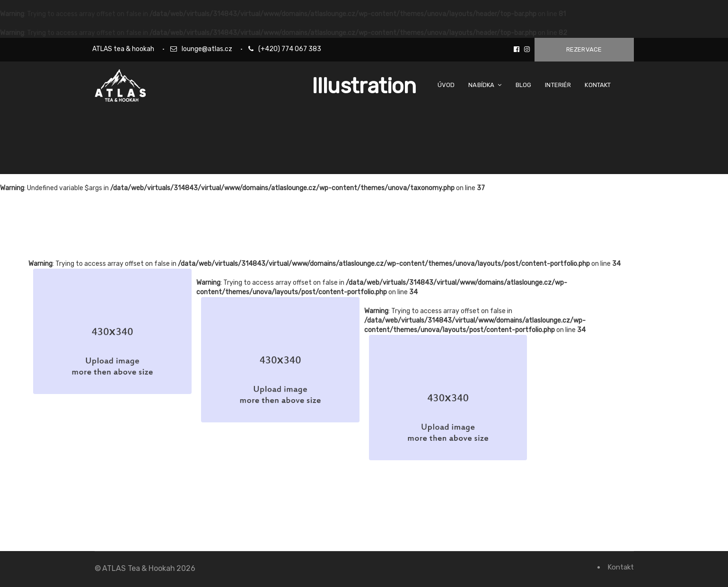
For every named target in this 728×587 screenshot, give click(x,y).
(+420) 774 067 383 (290, 49)
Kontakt (620, 567)
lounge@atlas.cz (207, 49)
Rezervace (584, 49)
